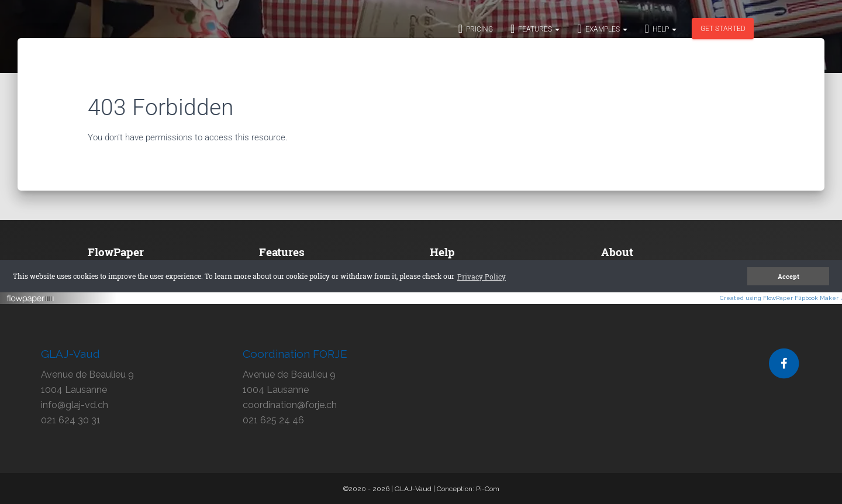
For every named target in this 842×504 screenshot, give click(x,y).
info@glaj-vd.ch (75, 405)
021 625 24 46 (273, 420)
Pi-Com (488, 489)
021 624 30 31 (71, 420)
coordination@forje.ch (290, 405)
